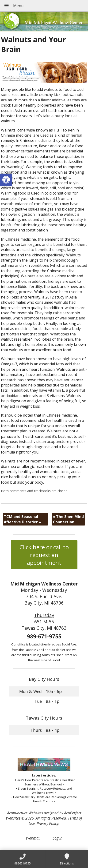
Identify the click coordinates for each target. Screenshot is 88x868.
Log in (57, 838)
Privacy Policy (48, 824)
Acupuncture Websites (25, 813)
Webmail (33, 838)
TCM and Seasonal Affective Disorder (22, 519)
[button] (6, 180)
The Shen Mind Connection (68, 519)
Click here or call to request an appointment (44, 555)
